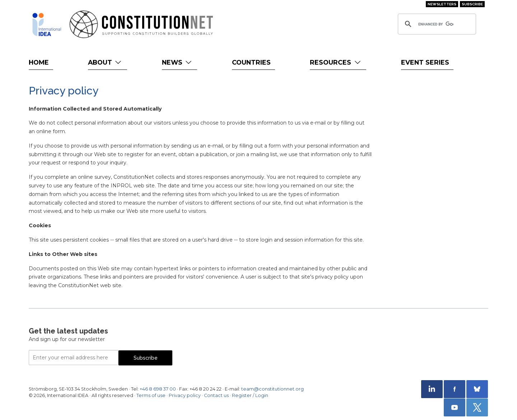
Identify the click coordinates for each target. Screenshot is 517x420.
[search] (436, 24)
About (105, 62)
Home (39, 62)
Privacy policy (185, 395)
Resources (336, 62)
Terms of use (151, 395)
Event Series (425, 62)
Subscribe (472, 4)
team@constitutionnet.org (273, 389)
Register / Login (250, 395)
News (178, 62)
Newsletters (442, 4)
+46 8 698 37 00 (158, 389)
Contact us (216, 395)
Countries (251, 62)
